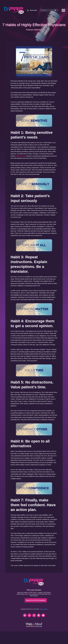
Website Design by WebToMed (34, 626)
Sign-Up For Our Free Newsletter (36, 600)
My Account (34, 10)
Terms (46, 609)
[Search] (56, 10)
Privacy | (42, 609)
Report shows (21, 156)
